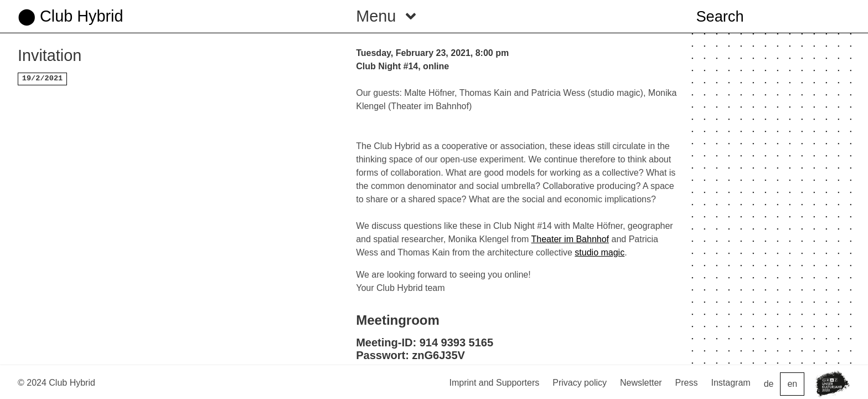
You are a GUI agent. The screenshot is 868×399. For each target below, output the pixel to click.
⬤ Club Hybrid (70, 16)
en (792, 384)
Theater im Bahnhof (570, 239)
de (769, 384)
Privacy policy (580, 383)
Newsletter (641, 383)
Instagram (731, 383)
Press (687, 383)
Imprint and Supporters (494, 383)
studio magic (600, 252)
